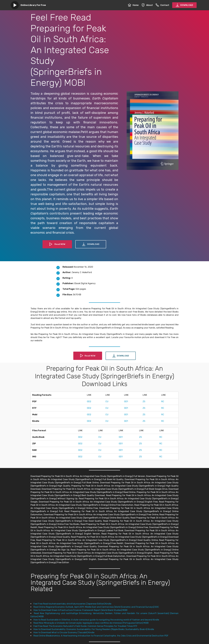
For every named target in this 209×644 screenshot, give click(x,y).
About (147, 5)
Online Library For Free (33, 5)
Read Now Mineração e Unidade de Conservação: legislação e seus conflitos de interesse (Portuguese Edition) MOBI (91, 623)
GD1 (126, 401)
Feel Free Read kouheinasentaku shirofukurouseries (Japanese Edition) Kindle (72, 604)
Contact (162, 5)
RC (163, 401)
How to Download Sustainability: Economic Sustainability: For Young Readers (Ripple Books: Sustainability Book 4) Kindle (94, 629)
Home (133, 5)
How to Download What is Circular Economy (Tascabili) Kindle (64, 632)
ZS (144, 401)
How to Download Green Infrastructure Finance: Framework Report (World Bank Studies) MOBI (80, 610)
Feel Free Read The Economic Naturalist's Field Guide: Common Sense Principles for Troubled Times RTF (85, 626)
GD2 (89, 401)
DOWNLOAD (184, 5)
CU (107, 401)
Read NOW (57, 244)
